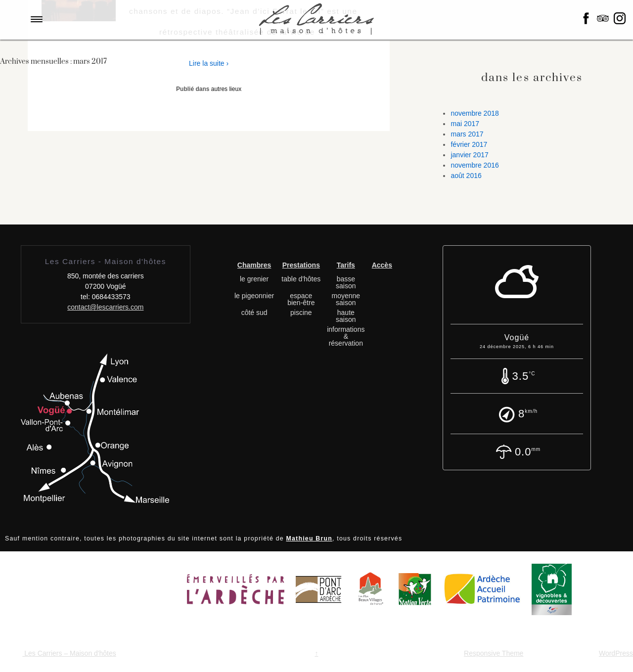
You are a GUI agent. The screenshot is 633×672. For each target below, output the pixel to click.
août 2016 (466, 176)
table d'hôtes (301, 279)
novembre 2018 (475, 113)
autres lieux (226, 89)
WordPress (616, 653)
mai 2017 (465, 124)
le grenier (254, 279)
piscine (301, 313)
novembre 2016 (475, 165)
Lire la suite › (209, 63)
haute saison (346, 316)
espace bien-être (301, 299)
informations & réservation (346, 336)
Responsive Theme (494, 653)
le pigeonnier (254, 296)
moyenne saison (346, 299)
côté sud (254, 313)
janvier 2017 (469, 155)
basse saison (346, 282)
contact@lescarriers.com (105, 307)
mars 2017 (467, 134)
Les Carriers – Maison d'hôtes (69, 653)
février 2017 (469, 144)
